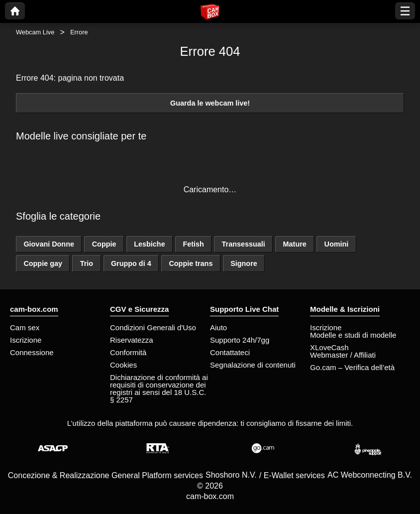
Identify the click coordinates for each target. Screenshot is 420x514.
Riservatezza (132, 340)
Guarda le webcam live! (210, 103)
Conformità (128, 352)
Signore (244, 263)
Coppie (104, 244)
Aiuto (218, 327)
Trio (87, 263)
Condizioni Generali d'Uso (153, 327)
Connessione (32, 352)
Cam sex (25, 327)
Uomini (337, 244)
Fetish (193, 244)
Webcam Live (35, 32)
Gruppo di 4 (131, 263)
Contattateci (230, 352)
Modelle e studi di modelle (353, 335)
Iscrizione (26, 340)
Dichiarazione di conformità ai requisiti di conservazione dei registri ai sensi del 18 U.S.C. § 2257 (159, 388)
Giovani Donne (49, 244)
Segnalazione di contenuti (253, 365)
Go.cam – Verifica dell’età (352, 367)
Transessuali (244, 244)
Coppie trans (191, 263)
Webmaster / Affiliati (343, 355)
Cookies (123, 365)
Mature (295, 244)
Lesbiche (149, 244)
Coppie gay (43, 263)
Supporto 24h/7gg (240, 340)
